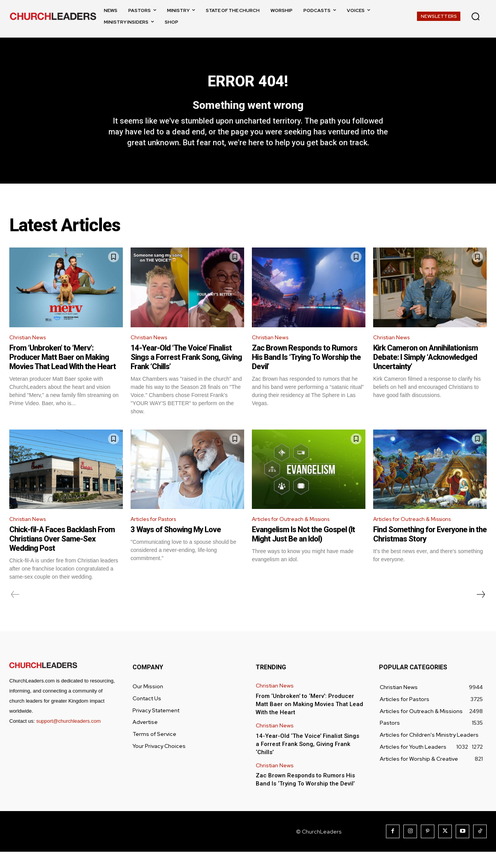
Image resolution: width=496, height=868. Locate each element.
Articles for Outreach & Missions (297, 535)
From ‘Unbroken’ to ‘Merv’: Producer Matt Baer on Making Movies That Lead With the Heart (63, 372)
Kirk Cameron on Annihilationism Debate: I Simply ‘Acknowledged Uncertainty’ (425, 372)
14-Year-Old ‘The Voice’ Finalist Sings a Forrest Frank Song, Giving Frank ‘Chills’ (186, 372)
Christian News (30, 351)
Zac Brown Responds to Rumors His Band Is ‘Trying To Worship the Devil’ (306, 372)
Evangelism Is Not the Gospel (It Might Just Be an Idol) (303, 550)
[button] (475, 16)
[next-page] (480, 611)
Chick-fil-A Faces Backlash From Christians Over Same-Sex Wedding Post (62, 555)
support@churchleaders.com (68, 737)
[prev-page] (15, 611)
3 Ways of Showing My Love (176, 546)
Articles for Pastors (158, 535)
